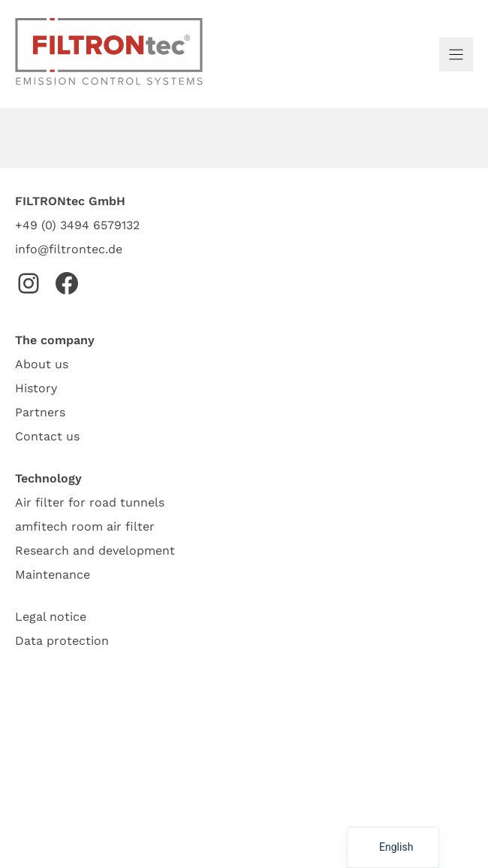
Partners (40, 412)
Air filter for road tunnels (90, 502)
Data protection (62, 641)
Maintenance (53, 575)
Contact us (47, 436)
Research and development (95, 550)
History (36, 388)
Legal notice (51, 617)
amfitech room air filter (85, 526)
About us (42, 364)
